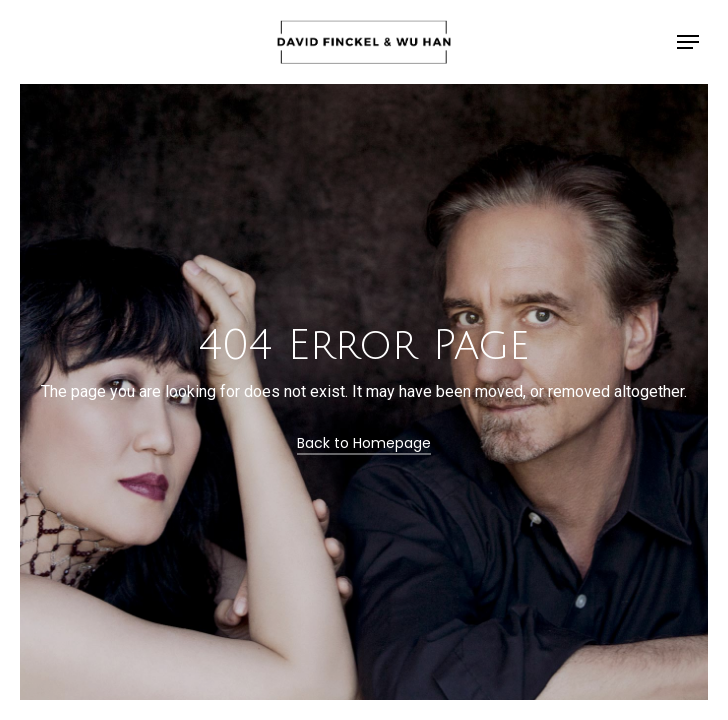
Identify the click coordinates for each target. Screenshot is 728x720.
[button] (688, 42)
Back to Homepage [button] (364, 443)
